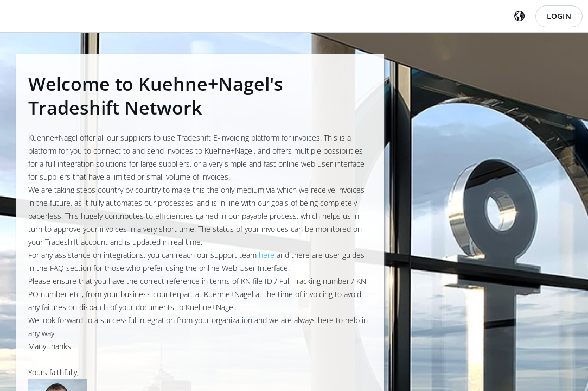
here (267, 255)
